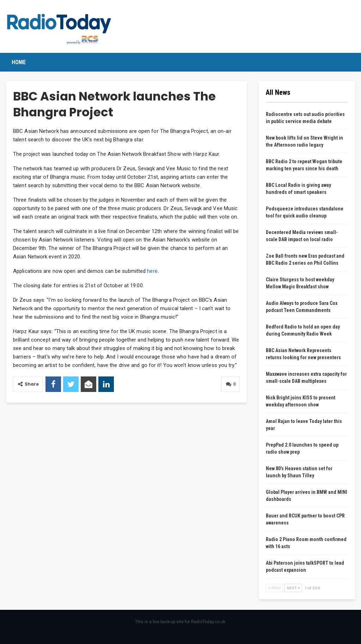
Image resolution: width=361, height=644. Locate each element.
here (152, 271)
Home (19, 62)
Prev (274, 588)
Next (293, 588)
